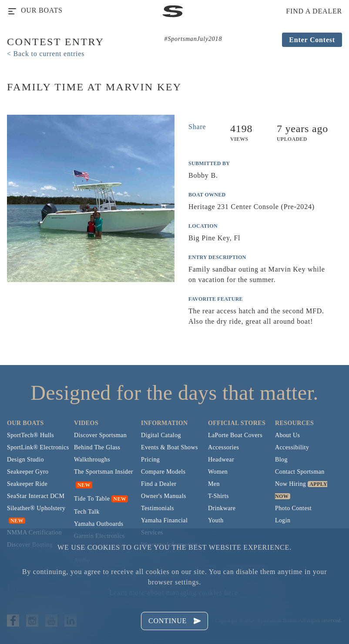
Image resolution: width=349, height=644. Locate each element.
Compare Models (163, 472)
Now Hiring (290, 484)
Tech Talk (87, 512)
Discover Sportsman (100, 435)
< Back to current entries (46, 54)
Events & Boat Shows (169, 447)
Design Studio (25, 460)
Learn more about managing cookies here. (174, 593)
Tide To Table (92, 499)
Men (214, 484)
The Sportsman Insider (104, 472)
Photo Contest (293, 508)
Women (218, 472)
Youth (216, 520)
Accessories (223, 447)
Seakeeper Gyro (28, 472)
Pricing (150, 460)
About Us (287, 435)
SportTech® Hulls (30, 435)
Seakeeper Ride (27, 484)
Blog (281, 460)
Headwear (221, 460)
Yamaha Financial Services (164, 526)
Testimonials (158, 508)
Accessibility (292, 447)
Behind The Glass (97, 447)
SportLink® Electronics (38, 447)
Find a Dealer (159, 484)
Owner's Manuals (164, 496)
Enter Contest (312, 40)
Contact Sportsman (300, 472)
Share (197, 127)
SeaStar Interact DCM (36, 496)
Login (283, 520)
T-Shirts (218, 496)
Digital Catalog (161, 435)
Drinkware (222, 508)
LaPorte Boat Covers (235, 435)
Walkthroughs (92, 460)
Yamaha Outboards (99, 524)
